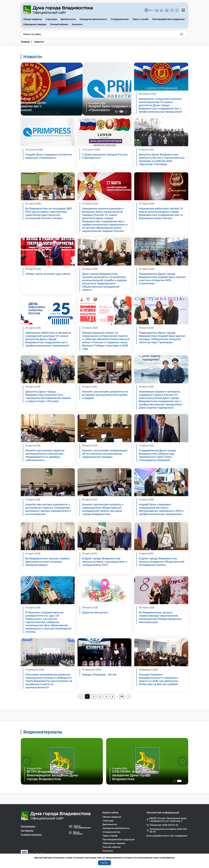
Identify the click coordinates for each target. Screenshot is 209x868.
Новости (39, 42)
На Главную (27, 831)
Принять (104, 863)
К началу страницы (31, 835)
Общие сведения (33, 19)
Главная (25, 42)
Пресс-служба (140, 19)
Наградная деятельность (93, 19)
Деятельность (68, 19)
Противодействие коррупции (168, 19)
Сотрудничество (120, 19)
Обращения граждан (35, 24)
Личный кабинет (59, 24)
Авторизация (28, 826)
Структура (51, 19)
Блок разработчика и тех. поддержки (167, 836)
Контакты (77, 24)
